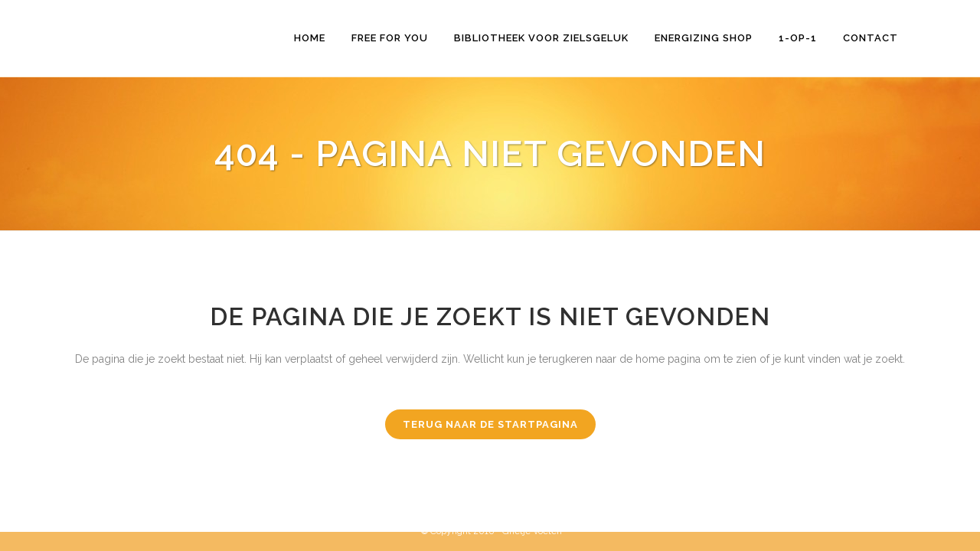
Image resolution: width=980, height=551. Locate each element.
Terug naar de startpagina (490, 424)
